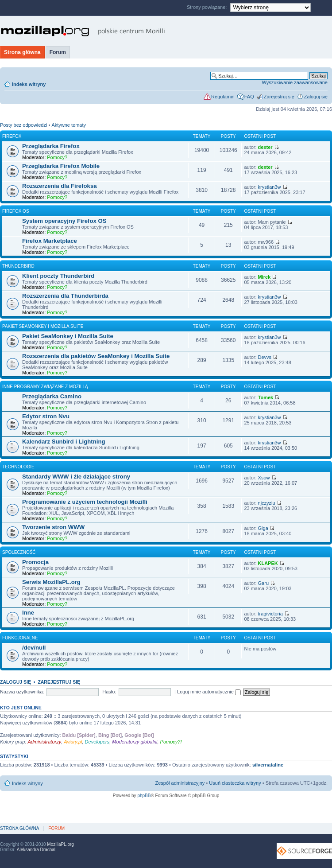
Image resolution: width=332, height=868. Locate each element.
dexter (265, 147)
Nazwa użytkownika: (22, 692)
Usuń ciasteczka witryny (235, 783)
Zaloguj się (316, 97)
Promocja (35, 562)
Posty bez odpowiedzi (23, 125)
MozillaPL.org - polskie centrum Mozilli (83, 31)
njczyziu (267, 503)
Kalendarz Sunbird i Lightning (64, 442)
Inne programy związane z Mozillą (45, 387)
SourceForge (304, 851)
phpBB (144, 796)
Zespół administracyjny (180, 783)
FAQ (249, 97)
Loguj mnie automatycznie (209, 692)
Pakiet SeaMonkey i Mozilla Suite (43, 326)
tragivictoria (270, 614)
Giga (263, 528)
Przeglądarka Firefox (51, 146)
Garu (263, 583)
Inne (28, 613)
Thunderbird (18, 266)
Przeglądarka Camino (52, 396)
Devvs (265, 357)
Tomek (266, 397)
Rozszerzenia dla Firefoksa (60, 186)
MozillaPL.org (60, 844)
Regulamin (223, 97)
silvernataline (268, 765)
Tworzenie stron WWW (53, 527)
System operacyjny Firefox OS (64, 221)
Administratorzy (44, 742)
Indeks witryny (29, 84)
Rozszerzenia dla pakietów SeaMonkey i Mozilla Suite (96, 356)
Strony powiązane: (208, 7)
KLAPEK (268, 563)
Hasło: (109, 692)
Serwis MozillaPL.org (51, 582)
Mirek (264, 277)
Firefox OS (16, 211)
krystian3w (270, 187)
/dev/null (34, 648)
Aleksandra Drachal (36, 850)
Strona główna (22, 52)
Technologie (18, 467)
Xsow (264, 478)
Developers (97, 742)
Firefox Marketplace (50, 241)
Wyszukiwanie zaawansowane (295, 82)
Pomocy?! (58, 157)
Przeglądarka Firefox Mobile (61, 166)
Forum (58, 52)
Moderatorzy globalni (135, 742)
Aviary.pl (73, 742)
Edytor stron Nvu (46, 416)
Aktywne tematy (69, 125)
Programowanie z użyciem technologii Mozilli (85, 502)
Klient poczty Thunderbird (58, 276)
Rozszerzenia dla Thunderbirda (65, 296)
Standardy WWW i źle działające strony (76, 477)
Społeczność (19, 552)
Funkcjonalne (20, 638)
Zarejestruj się (279, 97)
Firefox (12, 136)
